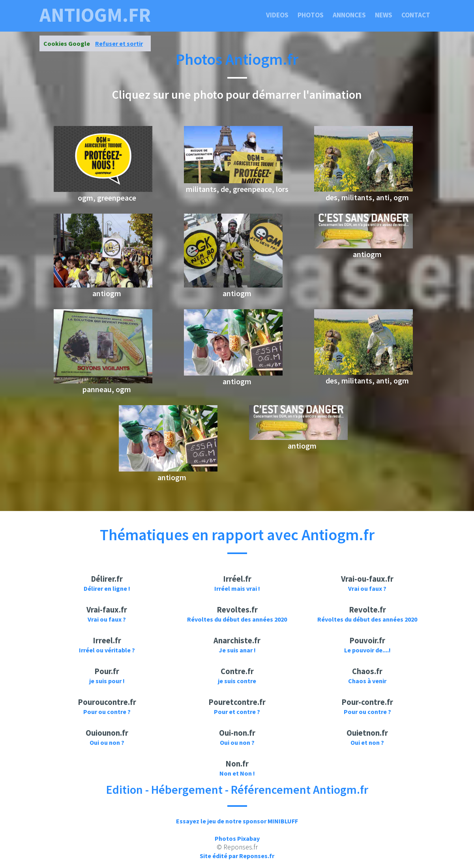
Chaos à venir (367, 681)
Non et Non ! (237, 773)
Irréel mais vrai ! (237, 588)
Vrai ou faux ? (367, 588)
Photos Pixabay (237, 838)
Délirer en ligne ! (107, 588)
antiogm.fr (95, 15)
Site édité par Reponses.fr (237, 856)
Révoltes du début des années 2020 (237, 619)
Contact (416, 15)
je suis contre (237, 681)
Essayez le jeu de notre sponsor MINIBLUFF (237, 821)
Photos (311, 15)
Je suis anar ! (237, 650)
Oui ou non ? (107, 742)
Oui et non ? (367, 742)
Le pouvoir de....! (367, 650)
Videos (277, 15)
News (384, 15)
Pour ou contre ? (107, 712)
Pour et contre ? (237, 712)
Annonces (349, 15)
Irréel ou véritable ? (107, 650)
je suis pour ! (107, 681)
